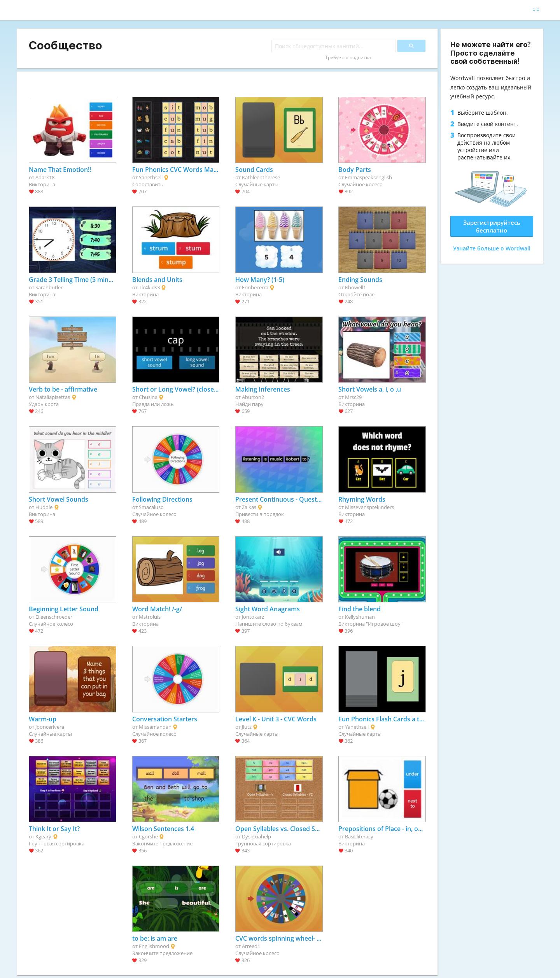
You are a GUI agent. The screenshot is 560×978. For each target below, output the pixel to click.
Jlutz (247, 727)
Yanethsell (151, 177)
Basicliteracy (359, 836)
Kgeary (43, 836)
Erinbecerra (255, 287)
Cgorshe (148, 836)
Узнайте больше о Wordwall (492, 248)
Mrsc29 (353, 397)
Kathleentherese (261, 177)
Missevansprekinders (369, 507)
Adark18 (45, 177)
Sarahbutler (49, 287)
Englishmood (154, 946)
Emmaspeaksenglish (368, 177)
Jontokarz (253, 617)
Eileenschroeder (54, 617)
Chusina (148, 397)
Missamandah (155, 727)
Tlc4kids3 (149, 287)
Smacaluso (151, 507)
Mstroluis (150, 617)
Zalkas (249, 507)
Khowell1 (355, 287)
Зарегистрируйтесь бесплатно (492, 226)
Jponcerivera (50, 727)
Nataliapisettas (53, 397)
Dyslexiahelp (256, 836)
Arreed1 (251, 946)
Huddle (44, 507)
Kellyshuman (360, 617)
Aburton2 (253, 397)
